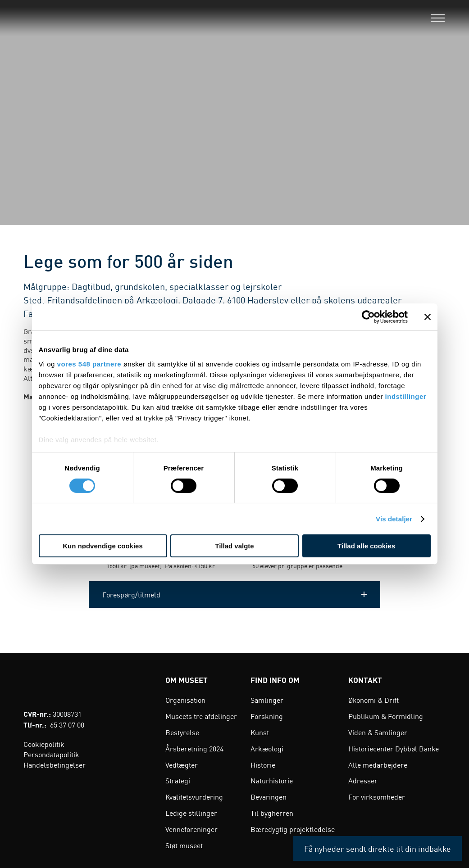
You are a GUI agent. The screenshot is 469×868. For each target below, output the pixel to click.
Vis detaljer (394, 519)
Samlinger (267, 700)
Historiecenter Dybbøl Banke (394, 748)
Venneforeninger (191, 829)
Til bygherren (272, 813)
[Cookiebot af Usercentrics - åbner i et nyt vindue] (368, 317)
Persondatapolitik (51, 754)
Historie (263, 764)
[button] (234, 594)
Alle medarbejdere (378, 764)
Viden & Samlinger (378, 732)
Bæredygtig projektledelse (293, 829)
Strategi (178, 780)
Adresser (363, 780)
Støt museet (184, 845)
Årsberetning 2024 (194, 748)
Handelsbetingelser (55, 764)
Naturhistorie (272, 780)
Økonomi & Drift (373, 700)
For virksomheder (377, 796)
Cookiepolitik (44, 744)
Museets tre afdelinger (201, 716)
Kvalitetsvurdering (194, 796)
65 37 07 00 (67, 724)
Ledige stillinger (191, 813)
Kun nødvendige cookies (103, 546)
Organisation (185, 700)
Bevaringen (269, 796)
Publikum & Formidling (386, 716)
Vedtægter (182, 764)
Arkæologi (267, 748)
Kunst (260, 732)
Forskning (267, 716)
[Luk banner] (428, 317)
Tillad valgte (234, 546)
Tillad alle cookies (366, 546)
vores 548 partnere (89, 364)
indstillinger (406, 396)
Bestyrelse (182, 732)
